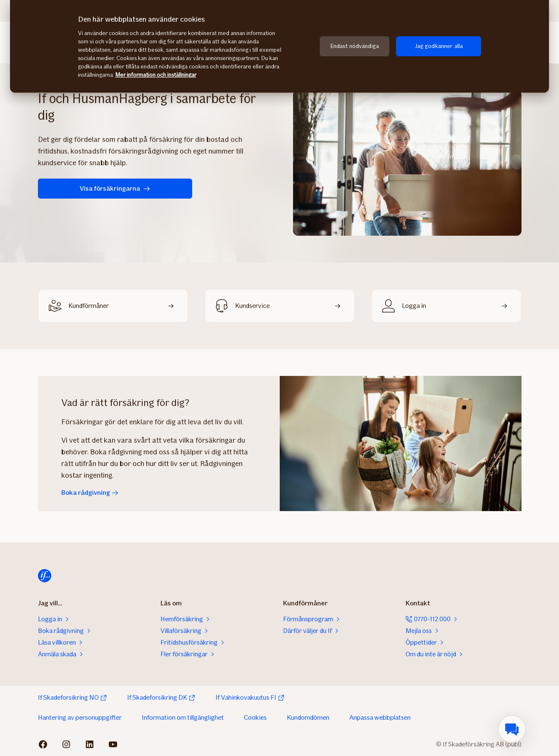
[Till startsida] (45, 576)
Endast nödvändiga (355, 46)
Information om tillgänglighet (183, 717)
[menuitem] (512, 729)
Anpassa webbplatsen (380, 717)
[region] (279, 46)
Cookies (255, 717)
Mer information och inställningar (156, 75)
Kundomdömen (308, 717)
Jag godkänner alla (439, 46)
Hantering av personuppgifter (80, 717)
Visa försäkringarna (92, 188)
